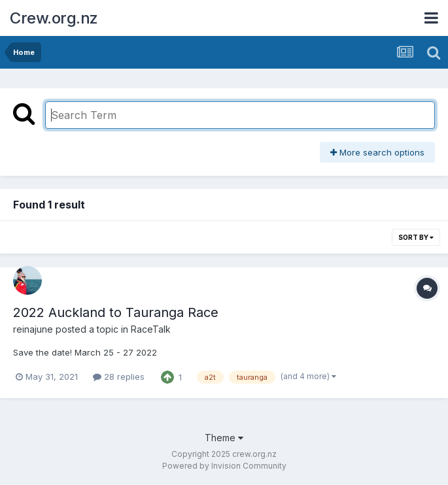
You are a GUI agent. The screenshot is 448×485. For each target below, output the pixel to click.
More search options (377, 152)
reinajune (33, 329)
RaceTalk (151, 329)
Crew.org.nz (54, 18)
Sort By (416, 237)
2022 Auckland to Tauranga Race (116, 312)
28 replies (119, 376)
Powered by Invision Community (224, 466)
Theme (224, 438)
